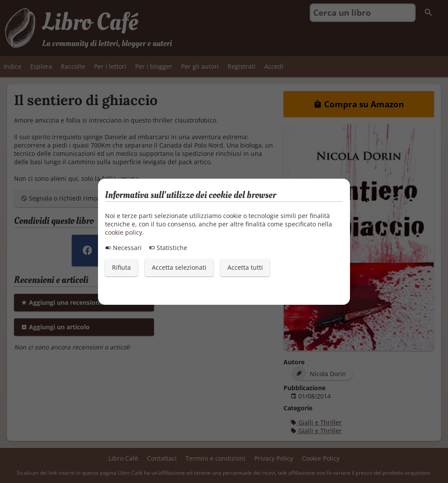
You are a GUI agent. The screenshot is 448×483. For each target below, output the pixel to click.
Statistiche (168, 248)
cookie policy (124, 232)
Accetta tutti (245, 267)
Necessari (123, 248)
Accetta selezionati (179, 267)
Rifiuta (121, 267)
